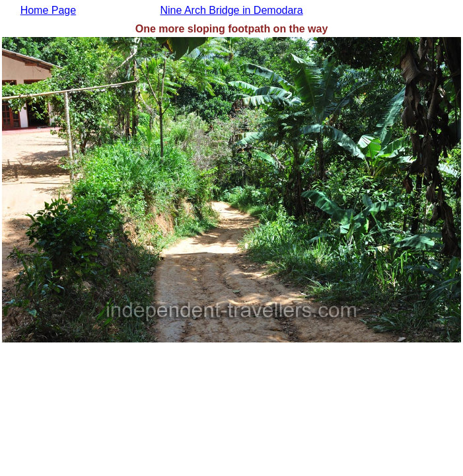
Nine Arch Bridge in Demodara (231, 10)
